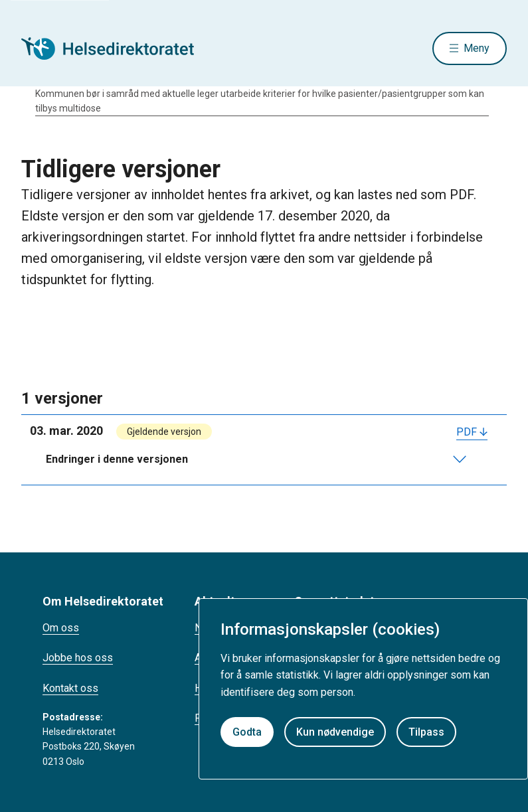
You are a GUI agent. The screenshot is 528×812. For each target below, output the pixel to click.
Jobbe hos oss (78, 658)
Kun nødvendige (335, 732)
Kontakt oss (70, 688)
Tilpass (426, 732)
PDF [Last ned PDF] (467, 432)
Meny (477, 48)
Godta (247, 732)
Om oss (61, 628)
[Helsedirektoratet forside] (117, 48)
